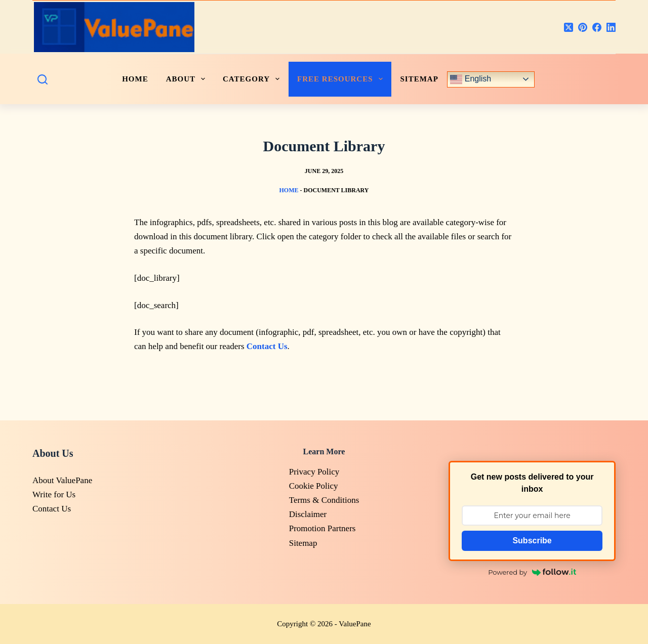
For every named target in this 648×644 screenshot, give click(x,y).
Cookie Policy (314, 486)
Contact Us (52, 509)
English (471, 79)
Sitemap (419, 79)
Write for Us (54, 495)
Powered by (532, 572)
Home (289, 190)
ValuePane (355, 624)
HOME (135, 79)
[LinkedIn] (611, 27)
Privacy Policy (314, 472)
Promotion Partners (322, 528)
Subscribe (532, 541)
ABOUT (188, 79)
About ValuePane (62, 480)
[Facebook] (597, 27)
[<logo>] (114, 27)
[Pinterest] (583, 27)
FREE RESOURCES (342, 79)
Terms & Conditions (324, 500)
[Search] (43, 79)
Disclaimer (308, 514)
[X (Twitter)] (569, 27)
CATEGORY (253, 79)
